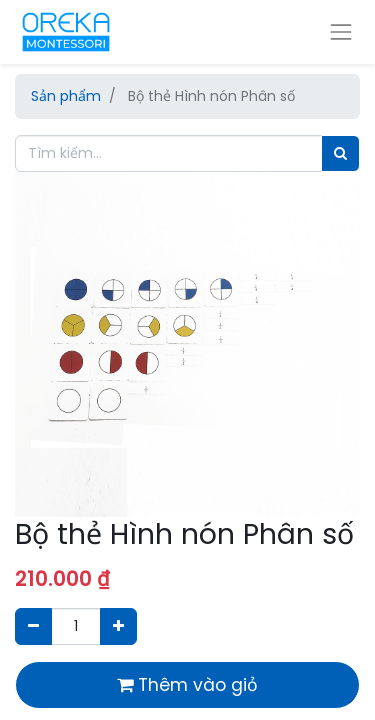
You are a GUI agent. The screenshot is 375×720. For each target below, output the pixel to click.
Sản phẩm (66, 96)
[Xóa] (33, 626)
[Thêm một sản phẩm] (118, 626)
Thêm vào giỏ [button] (187, 685)
